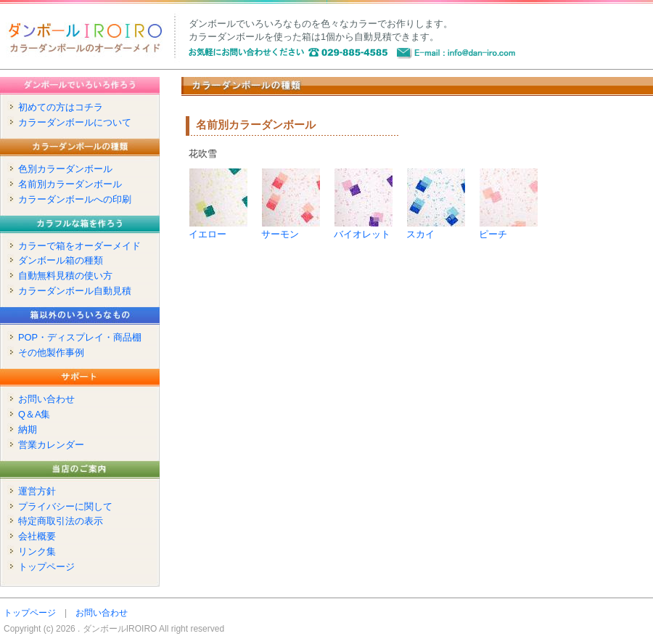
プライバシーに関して (65, 506)
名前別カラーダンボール (70, 184)
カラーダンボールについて (75, 122)
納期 (28, 429)
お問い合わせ (46, 399)
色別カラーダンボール (65, 169)
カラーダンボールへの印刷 (75, 199)
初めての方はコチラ (61, 107)
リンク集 (37, 551)
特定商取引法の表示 (61, 521)
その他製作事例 (51, 352)
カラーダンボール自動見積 (75, 291)
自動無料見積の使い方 (65, 276)
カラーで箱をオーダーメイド (79, 246)
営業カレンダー (51, 445)
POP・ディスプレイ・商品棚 (80, 337)
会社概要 (37, 536)
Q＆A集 (34, 414)
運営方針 (37, 491)
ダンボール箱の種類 (61, 260)
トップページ (46, 567)
